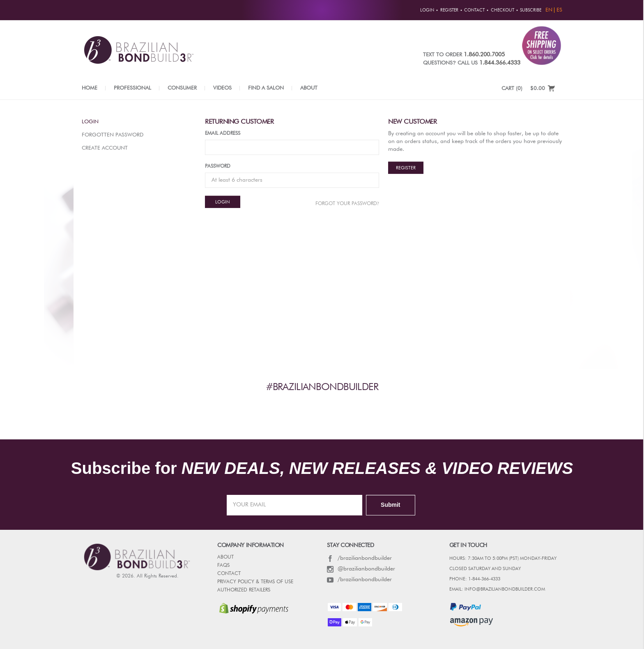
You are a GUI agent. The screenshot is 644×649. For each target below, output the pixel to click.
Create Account (105, 148)
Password (218, 166)
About (309, 88)
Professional (132, 88)
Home (90, 88)
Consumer (182, 88)
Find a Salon (266, 88)
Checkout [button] (503, 10)
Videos (222, 88)
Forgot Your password (347, 203)
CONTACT (229, 574)
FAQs (223, 566)
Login (90, 122)
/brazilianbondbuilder (359, 558)
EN (549, 10)
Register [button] (449, 10)
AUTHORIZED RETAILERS (244, 590)
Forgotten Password (113, 135)
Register (406, 168)
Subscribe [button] (531, 10)
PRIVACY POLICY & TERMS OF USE (255, 582)
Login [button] (427, 10)
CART (512, 89)
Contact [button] (474, 10)
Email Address (223, 134)
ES (559, 10)
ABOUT (225, 557)
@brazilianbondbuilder (361, 569)
